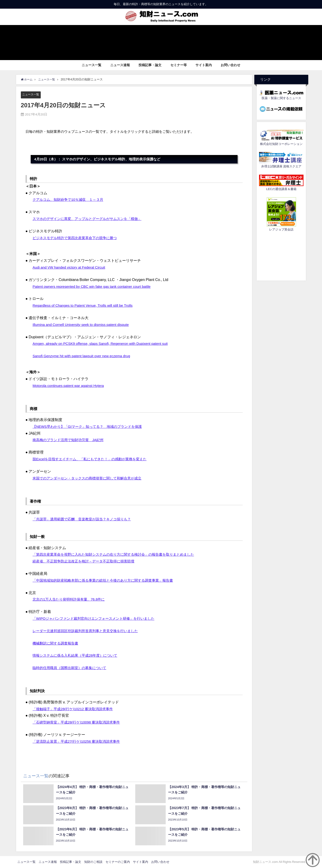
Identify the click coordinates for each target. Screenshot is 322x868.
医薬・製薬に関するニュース (281, 98)
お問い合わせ (231, 65)
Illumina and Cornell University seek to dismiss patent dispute (83, 324)
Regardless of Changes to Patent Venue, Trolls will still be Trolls (85, 306)
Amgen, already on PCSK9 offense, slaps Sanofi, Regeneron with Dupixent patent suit (103, 344)
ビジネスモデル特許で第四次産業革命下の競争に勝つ (77, 238)
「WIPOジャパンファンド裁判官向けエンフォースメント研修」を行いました (97, 619)
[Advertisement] (281, 255)
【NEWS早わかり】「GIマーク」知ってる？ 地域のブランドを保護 (91, 426)
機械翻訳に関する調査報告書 (57, 643)
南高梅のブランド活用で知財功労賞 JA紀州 (70, 440)
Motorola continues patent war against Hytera (70, 385)
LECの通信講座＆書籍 (281, 189)
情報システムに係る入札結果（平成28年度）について (78, 656)
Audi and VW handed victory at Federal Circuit (71, 267)
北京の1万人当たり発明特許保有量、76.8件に (71, 599)
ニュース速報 (120, 65)
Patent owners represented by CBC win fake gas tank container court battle (94, 286)
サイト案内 (204, 65)
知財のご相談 (93, 862)
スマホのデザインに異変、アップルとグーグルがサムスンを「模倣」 (91, 219)
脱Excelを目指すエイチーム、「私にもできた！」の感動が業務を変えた (93, 459)
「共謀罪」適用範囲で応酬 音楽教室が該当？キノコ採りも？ (85, 519)
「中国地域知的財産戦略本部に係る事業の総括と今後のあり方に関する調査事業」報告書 (107, 580)
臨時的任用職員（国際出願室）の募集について (72, 668)
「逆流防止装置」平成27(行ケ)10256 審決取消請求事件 (79, 741)
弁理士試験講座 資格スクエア (281, 166)
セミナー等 (179, 65)
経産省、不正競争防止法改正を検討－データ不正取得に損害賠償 (87, 561)
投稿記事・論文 (150, 65)
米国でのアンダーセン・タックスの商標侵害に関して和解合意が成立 (91, 478)
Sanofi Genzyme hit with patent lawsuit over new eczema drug (84, 356)
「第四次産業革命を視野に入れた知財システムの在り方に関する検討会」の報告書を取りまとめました (119, 555)
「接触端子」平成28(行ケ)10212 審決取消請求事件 (75, 709)
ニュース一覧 (91, 65)
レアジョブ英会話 (281, 229)
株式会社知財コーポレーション (281, 144)
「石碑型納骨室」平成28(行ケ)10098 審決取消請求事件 (79, 722)
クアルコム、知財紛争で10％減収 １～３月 (70, 200)
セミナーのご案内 (118, 862)
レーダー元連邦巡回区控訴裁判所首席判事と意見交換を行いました (89, 631)
